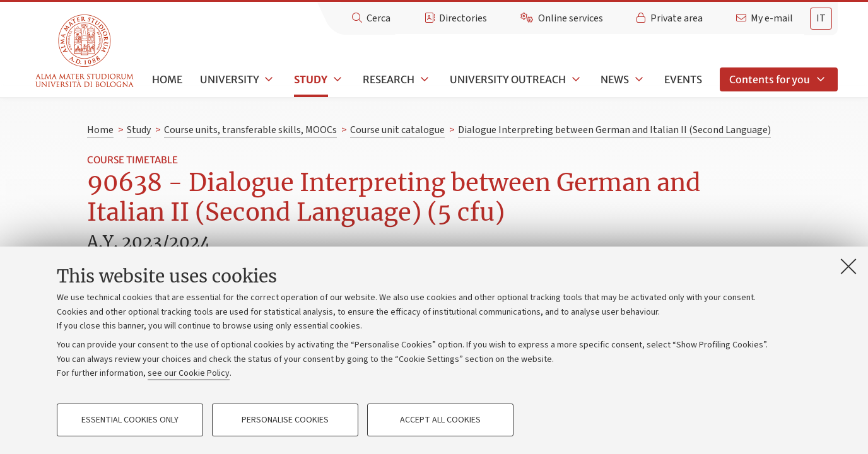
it (821, 18)
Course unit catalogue (397, 130)
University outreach (508, 79)
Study (311, 79)
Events (683, 79)
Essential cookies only (130, 420)
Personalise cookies (285, 420)
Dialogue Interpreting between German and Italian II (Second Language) (614, 130)
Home (167, 79)
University (230, 79)
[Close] (848, 266)
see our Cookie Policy (189, 373)
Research (389, 79)
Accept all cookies (440, 420)
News (615, 79)
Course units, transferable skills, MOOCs (250, 130)
